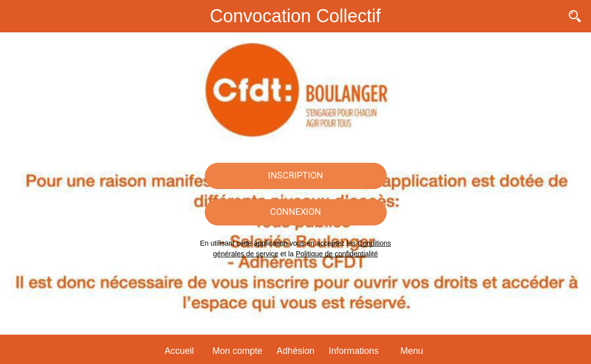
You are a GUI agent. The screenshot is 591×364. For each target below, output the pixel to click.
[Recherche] (575, 16)
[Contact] (549, 16)
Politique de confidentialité (337, 254)
